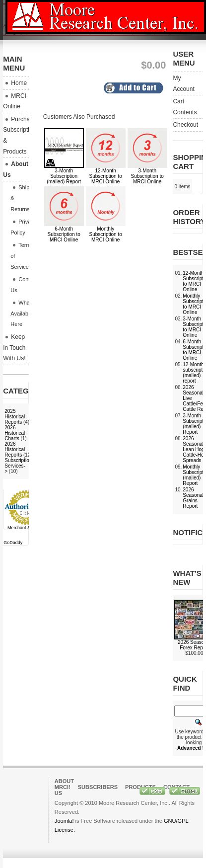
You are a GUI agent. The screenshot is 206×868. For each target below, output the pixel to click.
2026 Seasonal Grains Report (193, 498)
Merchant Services (26, 528)
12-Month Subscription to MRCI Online (106, 176)
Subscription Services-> (18, 466)
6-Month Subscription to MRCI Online (64, 234)
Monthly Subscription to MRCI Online (106, 234)
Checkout (185, 125)
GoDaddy (13, 543)
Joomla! (64, 821)
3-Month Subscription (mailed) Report (64, 176)
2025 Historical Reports (15, 417)
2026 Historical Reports (15, 449)
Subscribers (98, 787)
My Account (183, 83)
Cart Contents (185, 107)
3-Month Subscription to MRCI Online (147, 176)
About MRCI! (64, 784)
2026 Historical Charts (15, 433)
